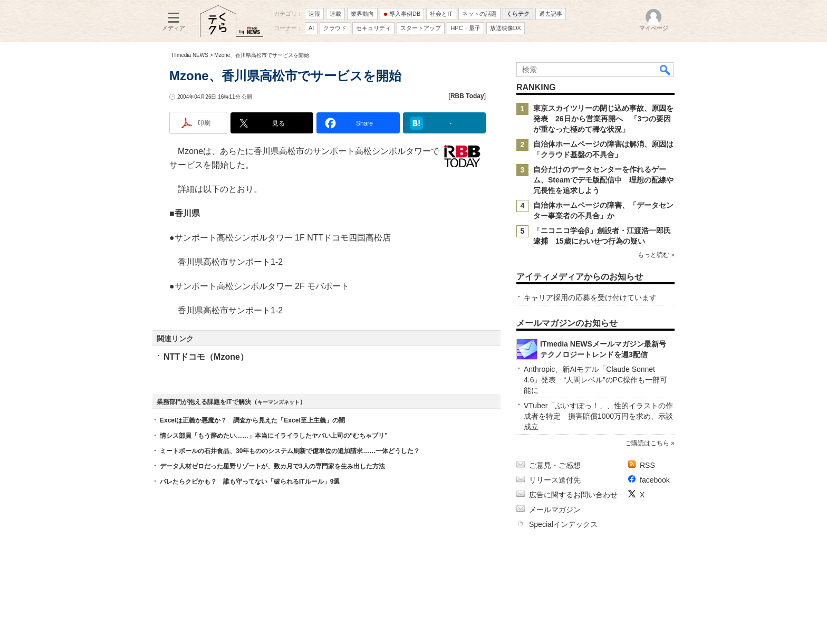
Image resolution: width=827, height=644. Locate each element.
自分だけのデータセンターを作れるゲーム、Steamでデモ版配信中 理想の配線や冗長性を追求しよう (603, 180)
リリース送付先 (555, 480)
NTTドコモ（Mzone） (206, 357)
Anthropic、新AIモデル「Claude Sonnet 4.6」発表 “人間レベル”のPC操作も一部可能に (595, 380)
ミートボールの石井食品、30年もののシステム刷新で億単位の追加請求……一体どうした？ (290, 451)
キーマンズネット (278, 402)
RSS (647, 465)
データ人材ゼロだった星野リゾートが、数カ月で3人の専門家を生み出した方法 (272, 466)
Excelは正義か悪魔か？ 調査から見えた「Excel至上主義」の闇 (252, 420)
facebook (655, 480)
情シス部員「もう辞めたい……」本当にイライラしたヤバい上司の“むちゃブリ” (274, 436)
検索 (666, 70)
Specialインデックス (563, 524)
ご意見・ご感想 (555, 465)
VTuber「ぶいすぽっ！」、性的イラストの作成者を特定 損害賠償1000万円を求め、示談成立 (598, 416)
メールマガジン (555, 510)
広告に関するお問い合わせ (573, 495)
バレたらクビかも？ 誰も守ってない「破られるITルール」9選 (250, 482)
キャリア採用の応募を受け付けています (590, 297)
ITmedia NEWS (190, 55)
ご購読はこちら (647, 443)
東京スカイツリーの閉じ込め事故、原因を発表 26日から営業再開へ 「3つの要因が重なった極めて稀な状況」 (603, 119)
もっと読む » (656, 255)
